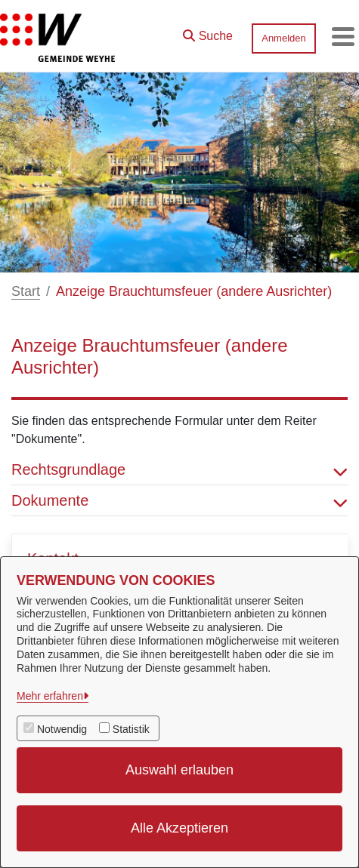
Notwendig (62, 729)
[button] (208, 32)
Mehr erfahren (50, 696)
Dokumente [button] (179, 500)
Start (26, 291)
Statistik (131, 729)
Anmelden (284, 38)
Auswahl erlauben (179, 770)
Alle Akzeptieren (179, 828)
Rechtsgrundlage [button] (179, 469)
